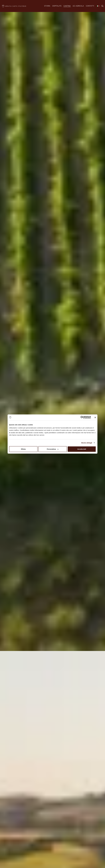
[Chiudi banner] (95, 417)
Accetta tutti (82, 449)
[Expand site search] (102, 6)
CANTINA (67, 6)
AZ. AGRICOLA (78, 6)
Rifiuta (23, 449)
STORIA (47, 6)
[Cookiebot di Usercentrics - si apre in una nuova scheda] (82, 417)
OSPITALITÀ (57, 6)
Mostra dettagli (87, 443)
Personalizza (53, 449)
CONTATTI (90, 6)
